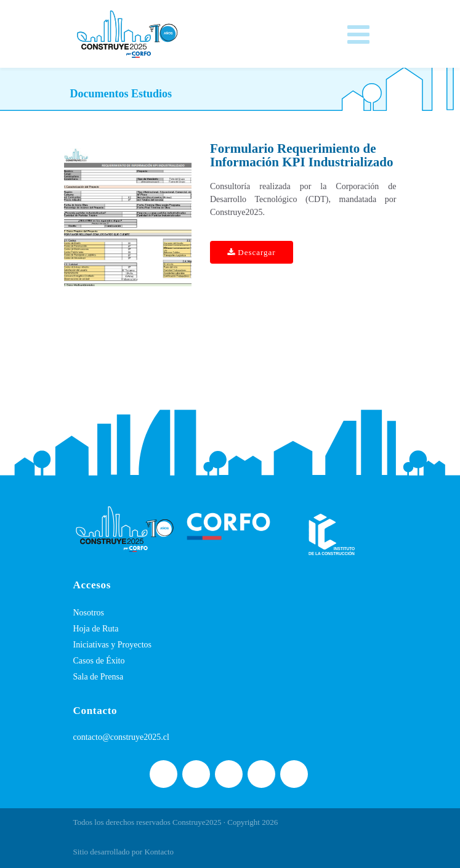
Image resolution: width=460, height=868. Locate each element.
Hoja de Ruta (96, 629)
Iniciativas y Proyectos (113, 645)
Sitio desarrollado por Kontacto (124, 852)
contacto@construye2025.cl (121, 737)
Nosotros (89, 613)
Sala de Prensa (99, 677)
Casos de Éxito (99, 661)
